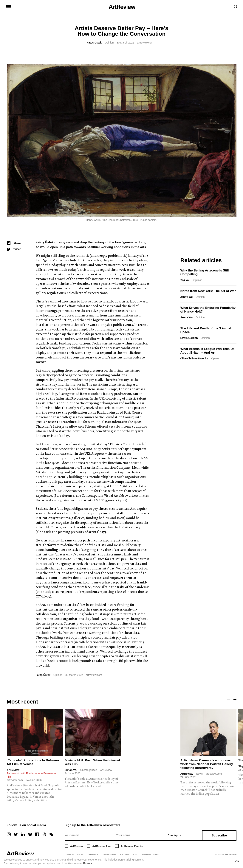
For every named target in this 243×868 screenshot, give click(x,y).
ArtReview (13, 770)
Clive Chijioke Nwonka (194, 358)
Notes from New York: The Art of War (208, 291)
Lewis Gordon (189, 338)
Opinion (109, 43)
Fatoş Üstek (94, 43)
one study (44, 592)
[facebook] (37, 834)
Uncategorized (89, 770)
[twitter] (16, 834)
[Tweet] (14, 249)
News (199, 774)
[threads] (44, 834)
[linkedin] (23, 834)
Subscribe (219, 835)
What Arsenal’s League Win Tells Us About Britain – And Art (208, 351)
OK (237, 861)
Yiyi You (185, 280)
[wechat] (51, 834)
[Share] (14, 243)
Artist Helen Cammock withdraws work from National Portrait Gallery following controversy (207, 764)
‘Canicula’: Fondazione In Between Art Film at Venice (33, 762)
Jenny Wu (187, 297)
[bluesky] (30, 834)
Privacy (88, 863)
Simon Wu (71, 770)
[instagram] (9, 834)
